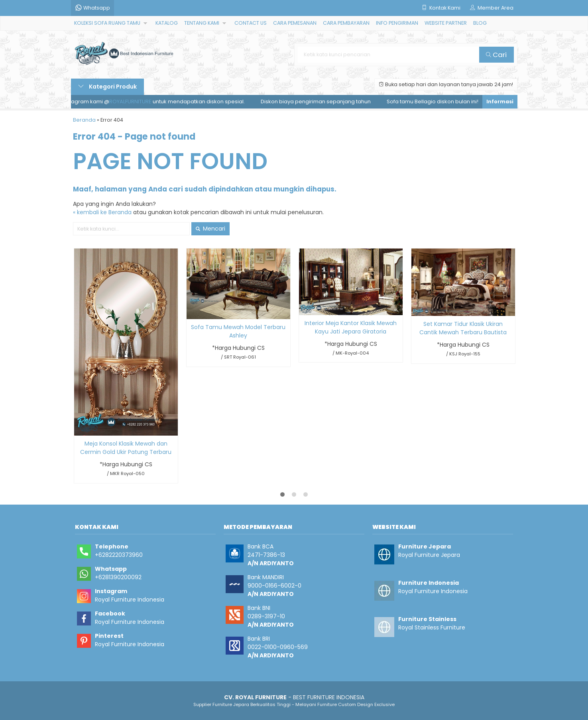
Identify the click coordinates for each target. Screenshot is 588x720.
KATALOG (167, 23)
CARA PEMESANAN (295, 23)
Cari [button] (496, 55)
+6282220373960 (119, 555)
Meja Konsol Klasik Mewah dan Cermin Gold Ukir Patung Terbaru (126, 448)
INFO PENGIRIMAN (397, 23)
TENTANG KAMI (202, 23)
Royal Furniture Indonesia (130, 600)
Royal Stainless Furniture (432, 627)
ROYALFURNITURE (133, 102)
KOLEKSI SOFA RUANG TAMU (107, 23)
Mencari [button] (210, 229)
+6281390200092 (118, 577)
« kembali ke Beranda (102, 212)
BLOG (480, 23)
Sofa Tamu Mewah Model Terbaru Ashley (238, 331)
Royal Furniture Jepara (429, 555)
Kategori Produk (107, 87)
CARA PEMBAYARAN (346, 23)
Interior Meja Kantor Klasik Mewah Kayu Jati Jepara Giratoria (351, 327)
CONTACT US (251, 23)
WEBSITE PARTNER (446, 23)
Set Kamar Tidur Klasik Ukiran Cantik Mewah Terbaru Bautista (463, 328)
